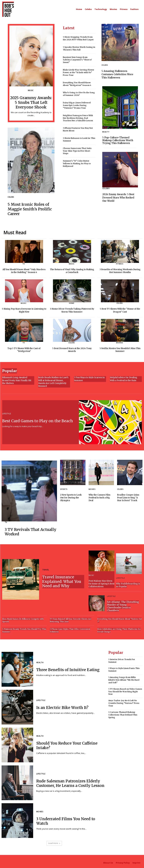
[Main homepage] (79, 9)
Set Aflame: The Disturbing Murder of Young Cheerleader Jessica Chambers (123, 605)
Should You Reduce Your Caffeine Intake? (67, 744)
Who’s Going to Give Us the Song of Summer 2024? (79, 94)
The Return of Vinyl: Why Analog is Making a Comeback (72, 270)
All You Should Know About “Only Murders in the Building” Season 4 (24, 270)
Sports (64, 488)
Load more (54, 842)
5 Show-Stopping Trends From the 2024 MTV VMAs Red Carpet (78, 38)
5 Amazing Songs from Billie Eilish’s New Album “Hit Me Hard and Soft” (124, 679)
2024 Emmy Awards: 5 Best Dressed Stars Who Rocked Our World (118, 198)
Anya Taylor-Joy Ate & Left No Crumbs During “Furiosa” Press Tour (124, 702)
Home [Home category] (72, 302)
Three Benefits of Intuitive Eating (68, 669)
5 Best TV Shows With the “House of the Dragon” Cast (120, 309)
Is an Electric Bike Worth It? (62, 707)
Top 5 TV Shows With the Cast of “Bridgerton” (24, 349)
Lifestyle (7, 413)
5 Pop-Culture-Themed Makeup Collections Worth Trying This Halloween (118, 140)
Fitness (120, 263)
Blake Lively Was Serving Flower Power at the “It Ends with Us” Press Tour (79, 72)
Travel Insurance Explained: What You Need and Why (62, 580)
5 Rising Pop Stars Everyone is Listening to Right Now (24, 309)
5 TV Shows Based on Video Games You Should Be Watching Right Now (125, 690)
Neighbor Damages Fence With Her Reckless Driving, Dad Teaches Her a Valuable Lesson (78, 118)
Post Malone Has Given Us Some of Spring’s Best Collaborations (101, 583)
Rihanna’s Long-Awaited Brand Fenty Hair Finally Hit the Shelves (18, 379)
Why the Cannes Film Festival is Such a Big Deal (99, 497)
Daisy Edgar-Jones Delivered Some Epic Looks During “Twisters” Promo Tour (77, 105)
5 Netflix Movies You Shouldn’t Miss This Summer (120, 349)
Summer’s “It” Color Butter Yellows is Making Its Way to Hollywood (77, 163)
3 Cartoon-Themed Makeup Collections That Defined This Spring (123, 714)
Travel (46, 569)
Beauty (106, 132)
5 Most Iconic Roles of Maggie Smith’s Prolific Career (29, 208)
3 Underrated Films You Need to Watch (66, 820)
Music (31, 91)
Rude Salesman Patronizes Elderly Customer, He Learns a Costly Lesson (70, 782)
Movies (120, 342)
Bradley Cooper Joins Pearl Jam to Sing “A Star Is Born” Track (128, 497)
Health (40, 662)
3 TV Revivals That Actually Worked (30, 531)
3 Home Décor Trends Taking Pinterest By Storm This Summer (72, 309)
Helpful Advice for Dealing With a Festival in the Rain (124, 378)
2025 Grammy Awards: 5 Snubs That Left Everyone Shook (31, 102)
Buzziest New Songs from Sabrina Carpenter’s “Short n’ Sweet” (77, 60)
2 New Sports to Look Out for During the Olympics (71, 497)
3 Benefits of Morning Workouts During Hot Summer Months (120, 270)
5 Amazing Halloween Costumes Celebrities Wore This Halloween (117, 74)
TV (24, 263)
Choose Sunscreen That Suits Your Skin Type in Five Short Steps (77, 151)
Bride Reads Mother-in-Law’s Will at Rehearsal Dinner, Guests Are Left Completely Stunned (53, 381)
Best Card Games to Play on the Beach (38, 420)
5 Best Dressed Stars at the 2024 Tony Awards (72, 349)
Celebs (11, 197)
